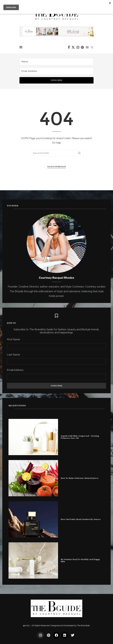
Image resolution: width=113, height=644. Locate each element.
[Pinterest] (82, 47)
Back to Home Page (57, 167)
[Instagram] (78, 47)
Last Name (14, 355)
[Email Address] (56, 71)
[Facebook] (69, 47)
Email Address (15, 370)
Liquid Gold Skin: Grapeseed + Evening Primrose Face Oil (80, 437)
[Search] (92, 47)
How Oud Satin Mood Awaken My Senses (81, 519)
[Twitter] (73, 47)
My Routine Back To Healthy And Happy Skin (80, 560)
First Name (14, 339)
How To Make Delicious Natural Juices (80, 478)
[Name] (56, 62)
